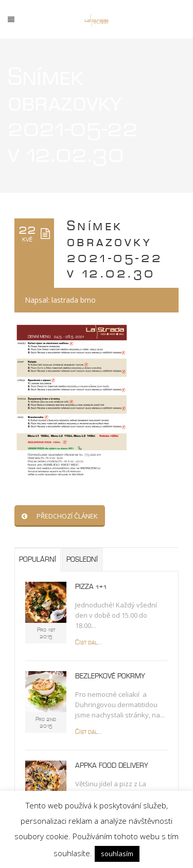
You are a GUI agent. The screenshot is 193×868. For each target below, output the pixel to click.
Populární (38, 560)
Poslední (82, 560)
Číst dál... (89, 643)
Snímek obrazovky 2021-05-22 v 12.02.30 (115, 250)
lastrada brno (74, 300)
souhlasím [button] (117, 854)
